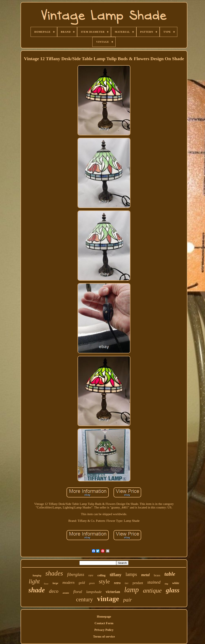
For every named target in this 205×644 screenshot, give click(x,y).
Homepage (104, 617)
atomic (66, 593)
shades (54, 573)
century (85, 599)
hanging (37, 575)
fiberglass (76, 574)
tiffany (115, 575)
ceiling (102, 575)
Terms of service (104, 637)
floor (46, 584)
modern (68, 582)
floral (78, 592)
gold (82, 583)
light (34, 581)
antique (152, 590)
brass (157, 575)
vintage (108, 599)
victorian (113, 592)
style (104, 581)
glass (173, 590)
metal (145, 575)
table (170, 574)
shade (37, 590)
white (176, 583)
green (92, 583)
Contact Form (104, 623)
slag (166, 584)
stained (154, 582)
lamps (131, 574)
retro (117, 583)
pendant (138, 583)
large (55, 583)
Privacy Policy (104, 630)
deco (54, 591)
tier (127, 583)
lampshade (94, 592)
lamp (132, 590)
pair (128, 600)
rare (91, 575)
